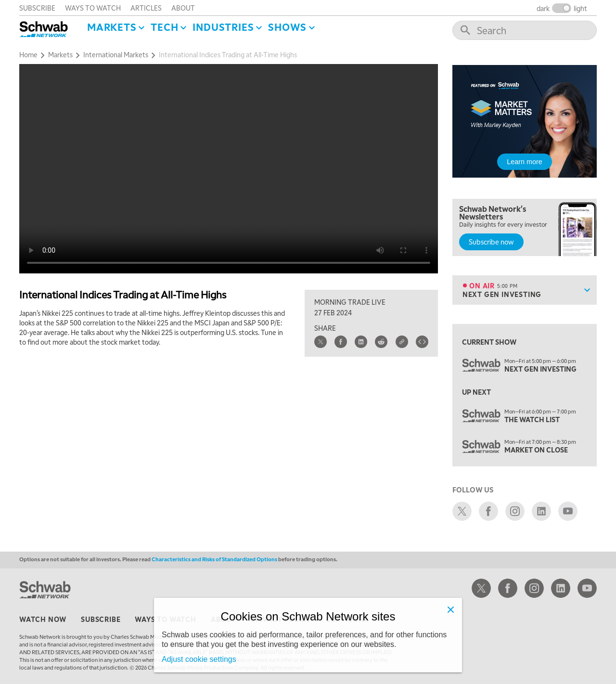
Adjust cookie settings (199, 659)
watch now (43, 619)
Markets (112, 27)
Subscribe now (491, 242)
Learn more (525, 162)
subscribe (37, 8)
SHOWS (287, 27)
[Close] (450, 609)
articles (146, 8)
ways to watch (93, 8)
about (183, 8)
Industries (223, 27)
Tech (164, 27)
